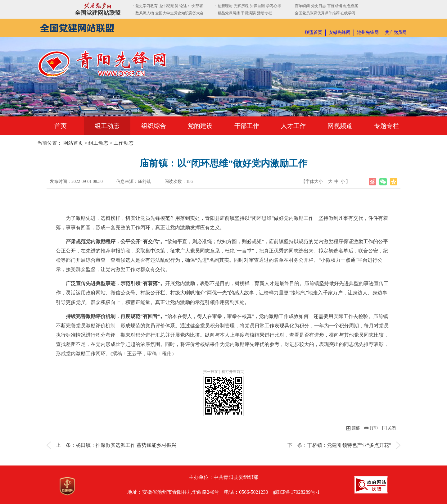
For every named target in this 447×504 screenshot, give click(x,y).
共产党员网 (396, 32)
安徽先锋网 (340, 32)
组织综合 (154, 126)
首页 (61, 126)
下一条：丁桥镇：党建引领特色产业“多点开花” (339, 445)
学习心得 (273, 6)
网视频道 (340, 126)
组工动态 (107, 126)
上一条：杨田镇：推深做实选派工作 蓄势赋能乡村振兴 (116, 445)
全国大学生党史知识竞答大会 (179, 13)
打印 (374, 428)
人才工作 (293, 126)
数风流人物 (145, 13)
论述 (183, 6)
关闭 (392, 428)
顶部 (356, 428)
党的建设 (200, 126)
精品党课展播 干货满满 (237, 13)
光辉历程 (241, 6)
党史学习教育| (147, 6)
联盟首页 (314, 32)
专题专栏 (386, 126)
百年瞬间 (302, 6)
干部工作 (247, 126)
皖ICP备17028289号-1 (296, 492)
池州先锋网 (368, 32)
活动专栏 (264, 13)
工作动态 (124, 143)
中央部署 (196, 6)
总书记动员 (169, 6)
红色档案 (351, 6)
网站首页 (73, 143)
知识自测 (257, 6)
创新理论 (225, 6)
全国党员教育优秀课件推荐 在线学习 (325, 13)
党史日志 (318, 6)
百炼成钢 (335, 6)
